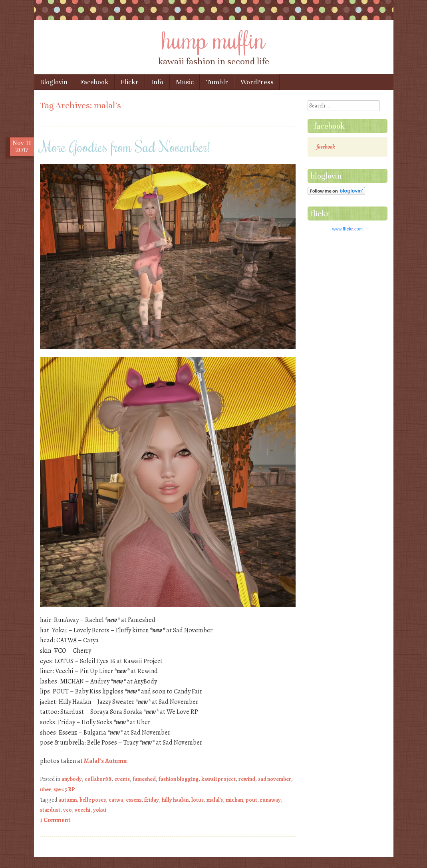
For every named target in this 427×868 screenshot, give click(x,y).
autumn (68, 800)
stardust (50, 810)
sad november (275, 779)
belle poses (93, 800)
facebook (329, 126)
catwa (116, 800)
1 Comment (55, 820)
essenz (134, 800)
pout (251, 800)
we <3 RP (65, 790)
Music (185, 82)
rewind (247, 779)
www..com (347, 229)
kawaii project (218, 779)
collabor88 (98, 779)
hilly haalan (175, 800)
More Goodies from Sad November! (125, 147)
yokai (100, 810)
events (122, 779)
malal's (215, 800)
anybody (72, 779)
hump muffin (214, 39)
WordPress (257, 82)
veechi (82, 810)
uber (46, 790)
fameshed (144, 779)
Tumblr (217, 82)
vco (68, 810)
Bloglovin (54, 82)
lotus (198, 800)
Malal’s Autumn (105, 761)
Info (157, 82)
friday (152, 800)
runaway (270, 800)
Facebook (94, 82)
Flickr (130, 82)
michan (234, 800)
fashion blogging (179, 779)
